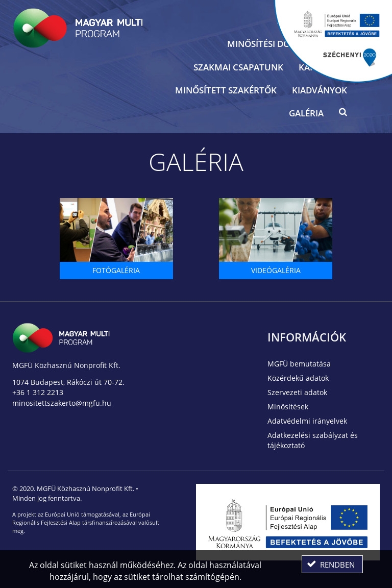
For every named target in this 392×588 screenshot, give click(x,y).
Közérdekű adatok (298, 378)
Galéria (306, 113)
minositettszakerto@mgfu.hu (62, 403)
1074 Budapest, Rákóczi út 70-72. (68, 382)
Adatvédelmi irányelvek (307, 421)
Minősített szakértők (226, 90)
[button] (343, 114)
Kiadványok (320, 90)
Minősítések (288, 407)
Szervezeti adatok (297, 392)
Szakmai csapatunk (238, 67)
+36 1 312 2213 (38, 392)
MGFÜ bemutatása (299, 364)
